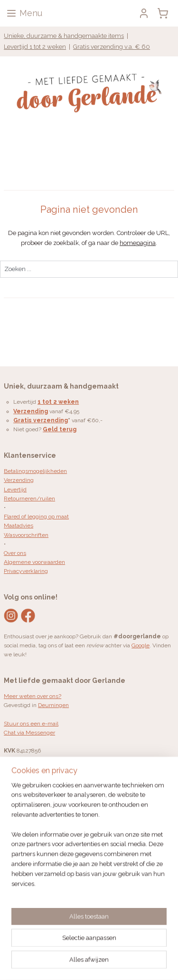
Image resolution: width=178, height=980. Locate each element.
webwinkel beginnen (52, 963)
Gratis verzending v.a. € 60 (112, 47)
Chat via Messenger (29, 733)
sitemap (143, 947)
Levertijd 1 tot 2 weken (35, 47)
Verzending (19, 480)
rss (161, 947)
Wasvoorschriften (26, 535)
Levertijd (15, 490)
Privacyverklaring (26, 571)
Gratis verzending (41, 420)
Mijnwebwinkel (133, 963)
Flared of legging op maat (36, 517)
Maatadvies (19, 526)
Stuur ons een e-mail (31, 724)
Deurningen (53, 705)
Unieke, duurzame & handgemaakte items (64, 36)
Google (141, 645)
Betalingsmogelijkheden (35, 471)
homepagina (138, 243)
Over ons (15, 553)
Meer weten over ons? (33, 696)
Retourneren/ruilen (29, 499)
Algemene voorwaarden (34, 562)
